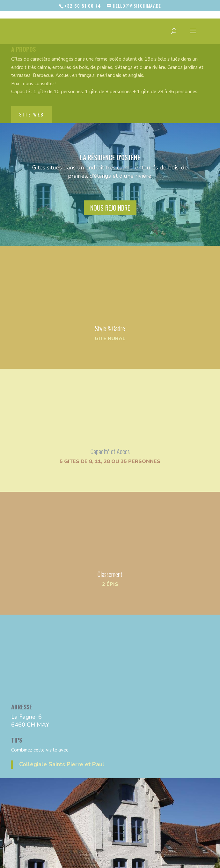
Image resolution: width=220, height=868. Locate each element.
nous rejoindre (110, 197)
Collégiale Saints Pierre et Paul (62, 753)
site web (32, 103)
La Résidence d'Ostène (110, 146)
